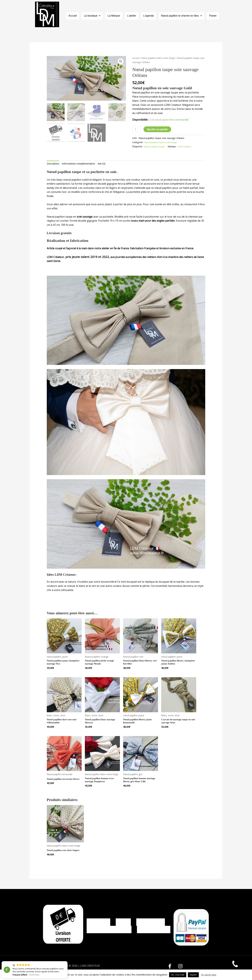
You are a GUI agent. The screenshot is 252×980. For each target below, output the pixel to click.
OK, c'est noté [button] (178, 975)
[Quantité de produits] (137, 129)
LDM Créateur (187, 147)
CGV (123, 923)
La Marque (114, 16)
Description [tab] (54, 164)
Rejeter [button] (193, 975)
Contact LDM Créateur (154, 935)
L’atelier (132, 16)
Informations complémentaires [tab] (82, 164)
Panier (213, 16)
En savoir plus (209, 975)
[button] (92, 16)
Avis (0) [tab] (108, 164)
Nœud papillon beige (155, 147)
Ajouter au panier (158, 129)
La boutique (92, 16)
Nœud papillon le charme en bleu (182, 16)
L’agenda (149, 16)
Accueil (73, 16)
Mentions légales (151, 923)
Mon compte (99, 923)
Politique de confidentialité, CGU (109, 935)
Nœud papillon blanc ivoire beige (159, 58)
